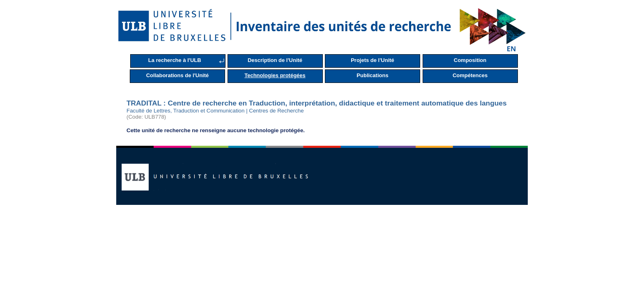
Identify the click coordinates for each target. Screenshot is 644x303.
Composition (470, 60)
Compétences (470, 75)
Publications (372, 75)
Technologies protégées (275, 75)
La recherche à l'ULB (175, 60)
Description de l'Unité (275, 60)
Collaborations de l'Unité (178, 75)
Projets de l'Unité (373, 60)
